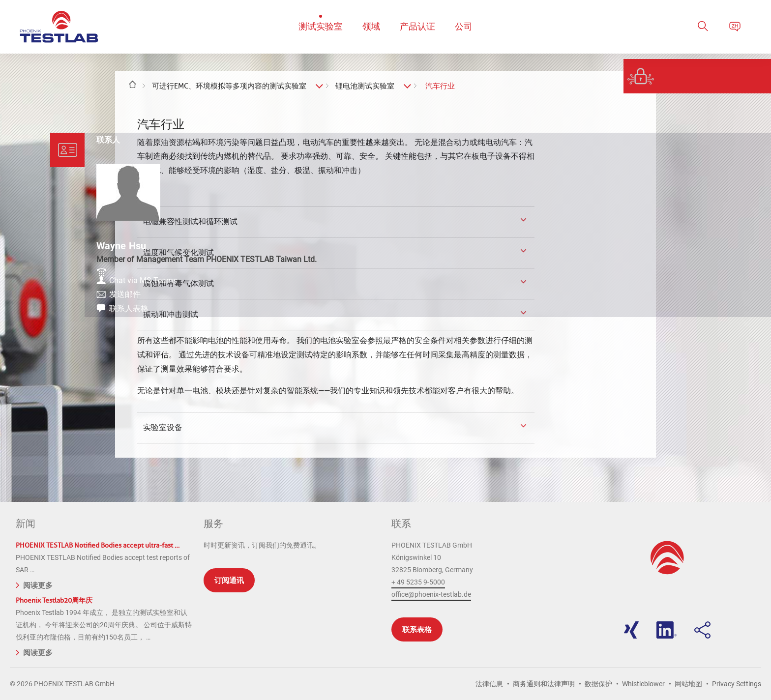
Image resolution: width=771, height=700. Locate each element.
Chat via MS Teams (714, 286)
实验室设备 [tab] (162, 427)
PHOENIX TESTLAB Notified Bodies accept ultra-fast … (98, 545)
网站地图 (688, 684)
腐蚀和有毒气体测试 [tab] (178, 283)
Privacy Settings (737, 684)
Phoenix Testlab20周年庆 (54, 600)
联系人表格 (700, 318)
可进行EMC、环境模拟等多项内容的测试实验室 (229, 86)
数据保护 (598, 684)
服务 (213, 524)
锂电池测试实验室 (365, 86)
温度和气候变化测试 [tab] (178, 252)
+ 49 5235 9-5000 (418, 582)
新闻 (26, 524)
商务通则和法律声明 (544, 684)
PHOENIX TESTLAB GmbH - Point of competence (59, 27)
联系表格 (417, 629)
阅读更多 (34, 584)
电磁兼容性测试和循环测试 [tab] (189, 221)
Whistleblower (643, 684)
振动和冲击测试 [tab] (170, 314)
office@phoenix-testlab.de (431, 594)
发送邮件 (696, 302)
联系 (401, 524)
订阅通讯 (229, 580)
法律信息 (489, 684)
